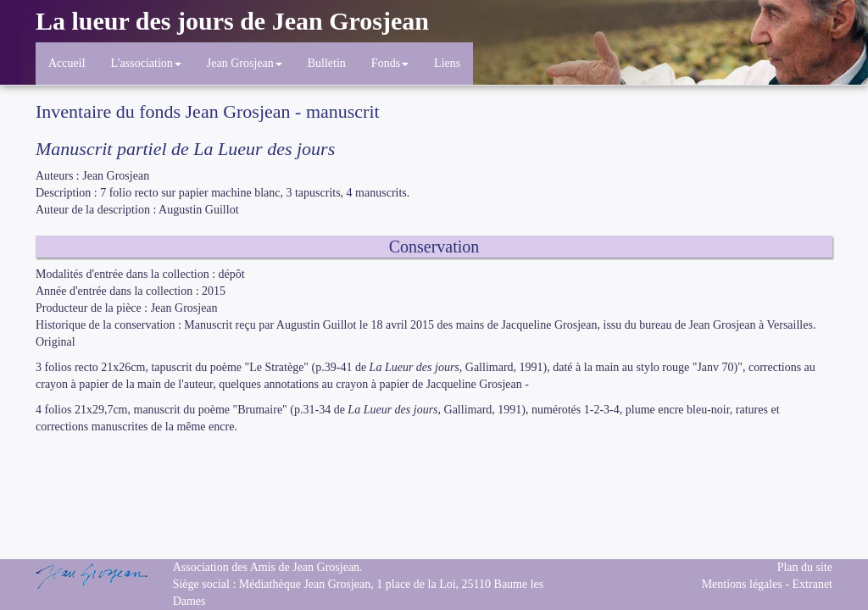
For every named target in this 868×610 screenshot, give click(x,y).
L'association (146, 63)
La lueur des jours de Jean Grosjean (232, 21)
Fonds (390, 63)
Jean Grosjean (245, 63)
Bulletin (327, 63)
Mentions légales (742, 584)
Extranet (812, 584)
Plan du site (805, 567)
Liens (447, 63)
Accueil (67, 63)
